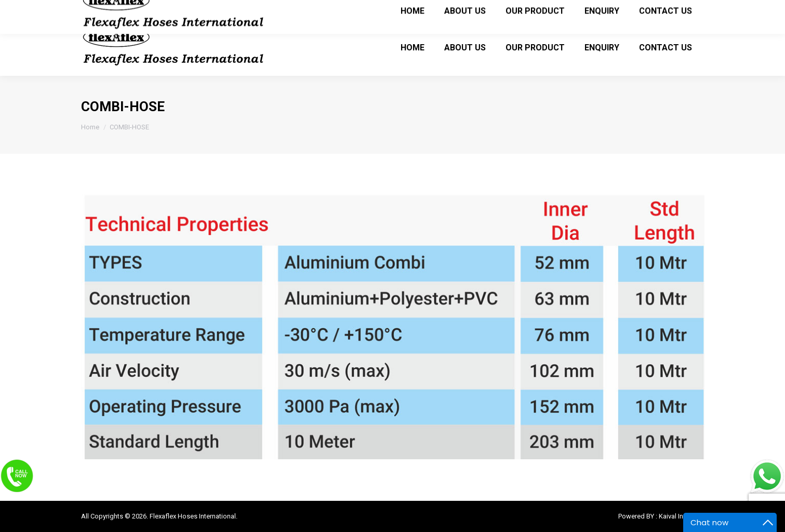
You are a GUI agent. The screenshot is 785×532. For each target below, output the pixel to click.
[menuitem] (413, 47)
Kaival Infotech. (682, 516)
